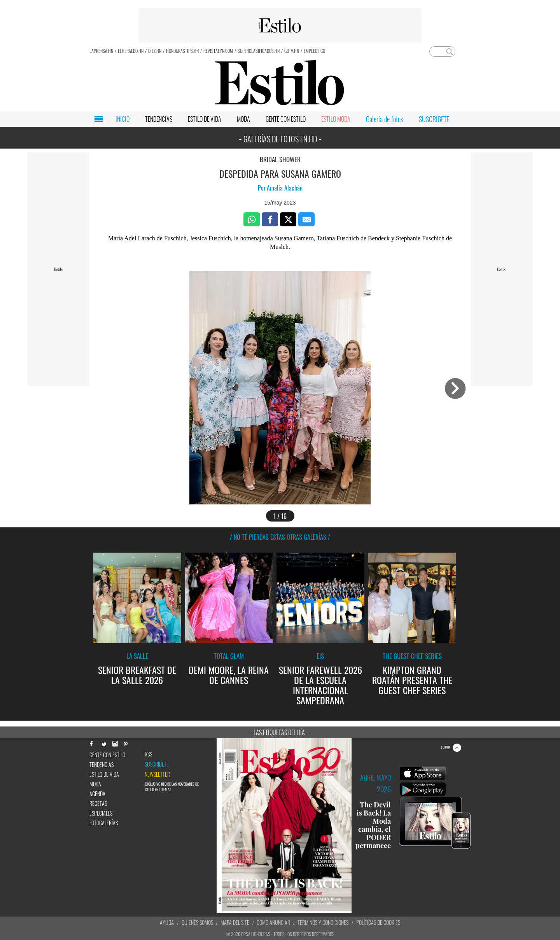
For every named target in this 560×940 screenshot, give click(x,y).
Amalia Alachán (285, 188)
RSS (148, 754)
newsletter (157, 774)
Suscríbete (157, 764)
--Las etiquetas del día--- (280, 732)
